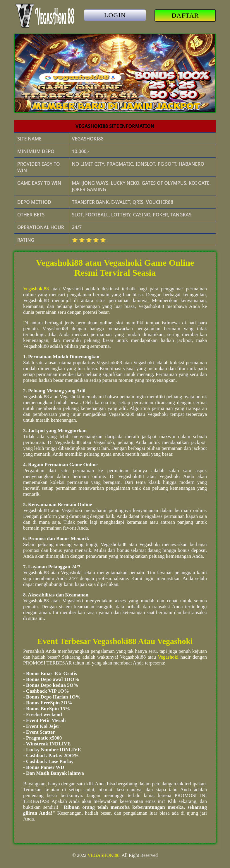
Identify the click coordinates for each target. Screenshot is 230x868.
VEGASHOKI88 (103, 855)
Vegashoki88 (36, 289)
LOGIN (115, 15)
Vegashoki (168, 657)
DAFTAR (185, 15)
